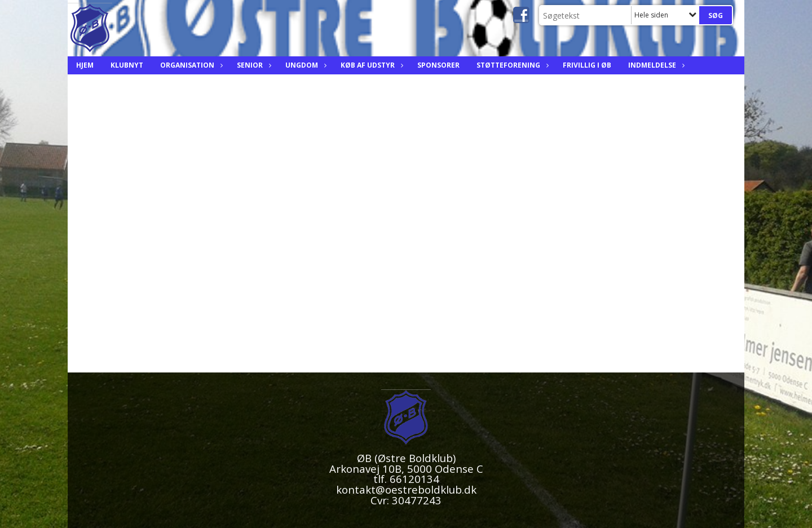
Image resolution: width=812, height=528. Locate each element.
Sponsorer (438, 65)
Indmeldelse (655, 65)
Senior (253, 65)
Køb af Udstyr (370, 65)
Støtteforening (511, 65)
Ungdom (304, 65)
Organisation (190, 65)
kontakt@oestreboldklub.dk (406, 489)
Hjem (85, 65)
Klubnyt (127, 65)
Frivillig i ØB (587, 65)
